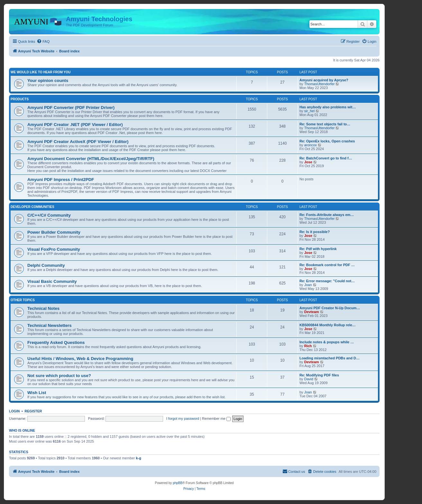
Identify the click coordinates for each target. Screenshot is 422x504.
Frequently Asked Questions (56, 342)
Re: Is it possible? (315, 232)
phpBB (178, 483)
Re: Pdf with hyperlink (318, 249)
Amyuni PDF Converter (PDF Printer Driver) (71, 108)
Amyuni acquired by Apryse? (324, 80)
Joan (308, 285)
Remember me (216, 419)
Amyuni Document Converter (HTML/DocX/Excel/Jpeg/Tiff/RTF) (91, 159)
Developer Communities (32, 207)
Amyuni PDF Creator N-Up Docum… (330, 308)
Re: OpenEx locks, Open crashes (327, 141)
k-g (139, 458)
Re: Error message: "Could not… (327, 281)
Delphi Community (46, 265)
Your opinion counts (48, 81)
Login (14, 411)
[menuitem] (43, 41)
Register (33, 411)
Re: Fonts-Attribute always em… (327, 215)
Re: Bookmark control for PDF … (327, 265)
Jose (308, 162)
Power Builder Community (54, 232)
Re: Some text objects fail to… (325, 124)
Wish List (37, 393)
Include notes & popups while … (327, 342)
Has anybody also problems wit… (328, 107)
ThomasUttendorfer (320, 84)
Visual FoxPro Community (54, 249)
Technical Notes (43, 308)
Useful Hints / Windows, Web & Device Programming (80, 359)
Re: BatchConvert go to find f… (326, 158)
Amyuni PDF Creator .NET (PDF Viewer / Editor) (75, 125)
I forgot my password (183, 419)
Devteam (312, 312)
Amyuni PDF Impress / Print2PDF (61, 180)
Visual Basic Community (52, 281)
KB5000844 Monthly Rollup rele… (328, 325)
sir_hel (309, 111)
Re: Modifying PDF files (319, 375)
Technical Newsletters (50, 325)
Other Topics (23, 300)
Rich (308, 346)
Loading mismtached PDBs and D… (330, 358)
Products (20, 99)
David (309, 379)
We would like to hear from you (41, 72)
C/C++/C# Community (49, 215)
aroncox (311, 145)
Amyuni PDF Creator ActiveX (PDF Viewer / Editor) (78, 142)
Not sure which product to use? (59, 376)
